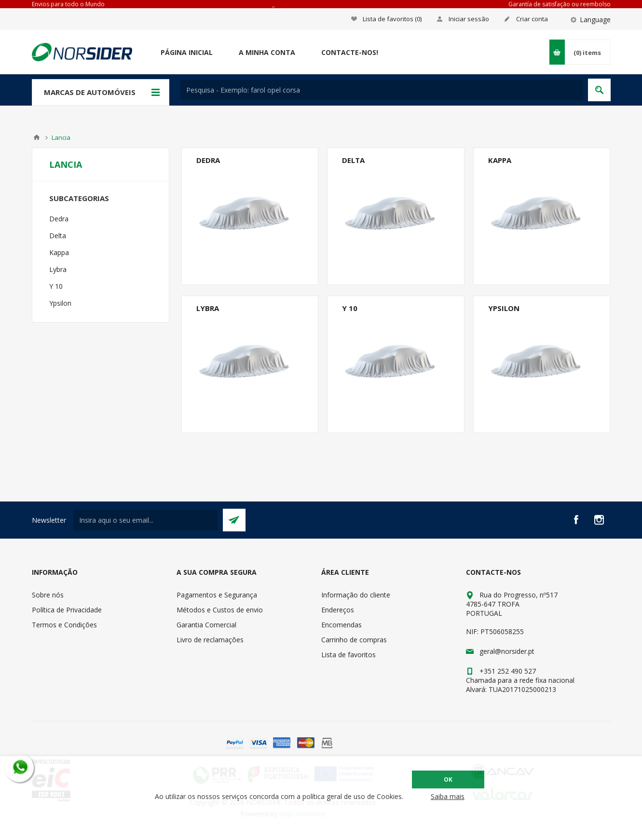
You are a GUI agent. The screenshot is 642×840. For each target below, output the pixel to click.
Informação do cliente (356, 595)
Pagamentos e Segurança (217, 595)
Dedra (208, 160)
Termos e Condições (64, 625)
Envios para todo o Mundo (68, 4)
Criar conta (532, 19)
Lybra (208, 308)
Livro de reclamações (210, 640)
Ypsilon (504, 308)
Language (595, 20)
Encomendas (341, 625)
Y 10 (350, 308)
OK (448, 779)
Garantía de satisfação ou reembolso (560, 4)
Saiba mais (448, 796)
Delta (353, 160)
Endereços (338, 610)
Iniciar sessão (469, 19)
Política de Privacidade (67, 610)
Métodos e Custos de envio (220, 610)
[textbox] (382, 90)
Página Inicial (187, 52)
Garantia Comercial (206, 625)
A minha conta (267, 52)
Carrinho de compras (354, 640)
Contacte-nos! (350, 52)
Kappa (500, 160)
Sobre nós (48, 595)
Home (37, 137)
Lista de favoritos (348, 655)
